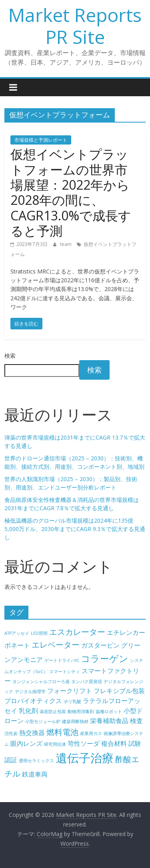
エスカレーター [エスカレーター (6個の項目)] (77, 632)
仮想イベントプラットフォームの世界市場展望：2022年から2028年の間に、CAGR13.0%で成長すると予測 (71, 192)
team (66, 244)
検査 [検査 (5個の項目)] (136, 721)
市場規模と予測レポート (41, 140)
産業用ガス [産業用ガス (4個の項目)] (91, 733)
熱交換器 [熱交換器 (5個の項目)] (32, 733)
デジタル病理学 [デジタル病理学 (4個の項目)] (30, 692)
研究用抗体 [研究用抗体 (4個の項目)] (55, 744)
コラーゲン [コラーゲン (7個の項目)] (105, 658)
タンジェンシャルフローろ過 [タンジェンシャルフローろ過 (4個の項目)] (41, 682)
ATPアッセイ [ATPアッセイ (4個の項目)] (17, 633)
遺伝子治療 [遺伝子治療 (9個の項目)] (85, 758)
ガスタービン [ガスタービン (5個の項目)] (100, 645)
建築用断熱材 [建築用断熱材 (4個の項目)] (75, 721)
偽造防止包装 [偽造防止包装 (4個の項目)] (53, 711)
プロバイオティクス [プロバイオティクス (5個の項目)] (33, 701)
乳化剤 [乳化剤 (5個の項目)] (28, 711)
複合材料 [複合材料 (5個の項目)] (114, 743)
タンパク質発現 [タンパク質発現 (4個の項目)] (87, 682)
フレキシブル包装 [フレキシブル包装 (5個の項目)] (119, 691)
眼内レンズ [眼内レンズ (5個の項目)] (26, 743)
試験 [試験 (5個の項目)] (135, 743)
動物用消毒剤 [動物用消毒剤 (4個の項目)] (81, 711)
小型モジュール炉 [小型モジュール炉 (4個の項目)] (43, 721)
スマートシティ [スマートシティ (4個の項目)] (65, 672)
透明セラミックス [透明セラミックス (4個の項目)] (36, 761)
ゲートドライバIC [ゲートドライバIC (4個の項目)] (62, 660)
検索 (10, 356)
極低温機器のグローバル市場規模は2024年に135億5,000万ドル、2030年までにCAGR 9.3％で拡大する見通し (75, 529)
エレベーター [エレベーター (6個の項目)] (56, 645)
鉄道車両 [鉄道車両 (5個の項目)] (35, 774)
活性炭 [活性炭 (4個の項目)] (11, 733)
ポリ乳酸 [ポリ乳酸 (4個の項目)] (72, 702)
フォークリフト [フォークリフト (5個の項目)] (70, 691)
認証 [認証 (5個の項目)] (11, 760)
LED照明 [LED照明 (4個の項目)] (39, 633)
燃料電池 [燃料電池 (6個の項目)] (62, 732)
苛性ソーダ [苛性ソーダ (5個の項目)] (84, 743)
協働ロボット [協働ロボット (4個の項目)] (109, 711)
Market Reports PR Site (75, 26)
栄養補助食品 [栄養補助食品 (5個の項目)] (109, 721)
